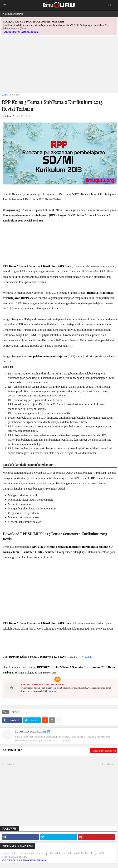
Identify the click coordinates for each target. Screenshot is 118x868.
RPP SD (15, 95)
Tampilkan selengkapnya (104, 751)
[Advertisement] (59, 66)
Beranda (6, 95)
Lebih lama (107, 764)
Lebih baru (9, 764)
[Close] (115, 22)
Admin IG (43, 731)
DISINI (53, 691)
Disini (89, 657)
